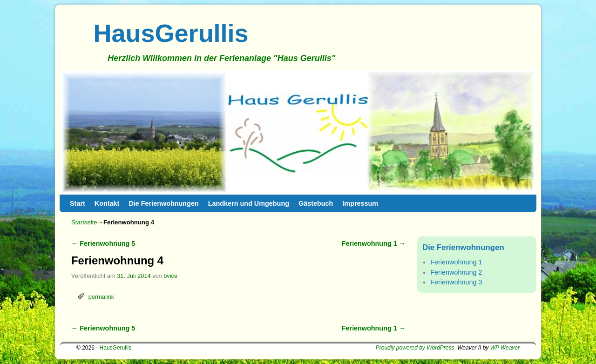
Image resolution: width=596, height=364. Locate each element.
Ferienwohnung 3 (456, 282)
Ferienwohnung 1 (374, 243)
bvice (170, 276)
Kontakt (107, 203)
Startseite (84, 222)
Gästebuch (316, 203)
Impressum (360, 203)
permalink (101, 297)
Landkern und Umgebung (249, 203)
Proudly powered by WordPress (415, 348)
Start (78, 203)
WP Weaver (505, 348)
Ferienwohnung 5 (103, 243)
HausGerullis (171, 33)
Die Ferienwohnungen (163, 203)
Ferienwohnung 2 (456, 272)
